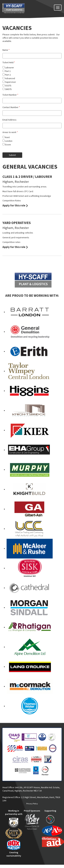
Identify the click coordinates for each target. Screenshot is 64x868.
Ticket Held (9, 62)
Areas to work (10, 132)
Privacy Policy (32, 804)
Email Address (9, 120)
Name (6, 50)
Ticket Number (10, 95)
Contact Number (11, 107)
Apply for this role (14, 205)
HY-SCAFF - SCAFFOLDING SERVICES (20, 10)
